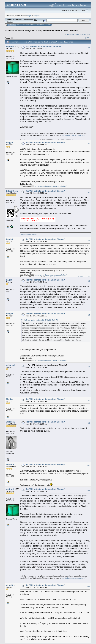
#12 (88, 586)
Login (33, 25)
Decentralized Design (28, 235)
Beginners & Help (34, 30)
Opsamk (10, 464)
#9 (89, 423)
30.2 (35, 20)
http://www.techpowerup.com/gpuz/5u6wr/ (51, 186)
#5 (89, 281)
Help (19, 25)
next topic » (85, 35)
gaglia (9, 280)
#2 (89, 144)
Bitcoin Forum (11, 30)
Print (87, 38)
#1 (89, 48)
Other (22, 30)
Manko (9, 399)
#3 (89, 192)
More (48, 25)
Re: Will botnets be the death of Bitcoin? (45, 143)
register (37, 16)
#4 (89, 241)
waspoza (10, 422)
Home (12, 25)
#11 (88, 490)
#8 (89, 400)
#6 (89, 315)
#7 (89, 366)
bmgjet (10, 143)
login (29, 16)
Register (40, 25)
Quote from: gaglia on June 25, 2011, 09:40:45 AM (40, 320)
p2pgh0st (11, 585)
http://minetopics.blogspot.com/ (74, 135)
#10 (88, 466)
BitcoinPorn (12, 191)
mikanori (10, 365)
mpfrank (10, 47)
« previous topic (72, 35)
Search (26, 25)
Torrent (10, 22)
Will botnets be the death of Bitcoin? (62, 30)
